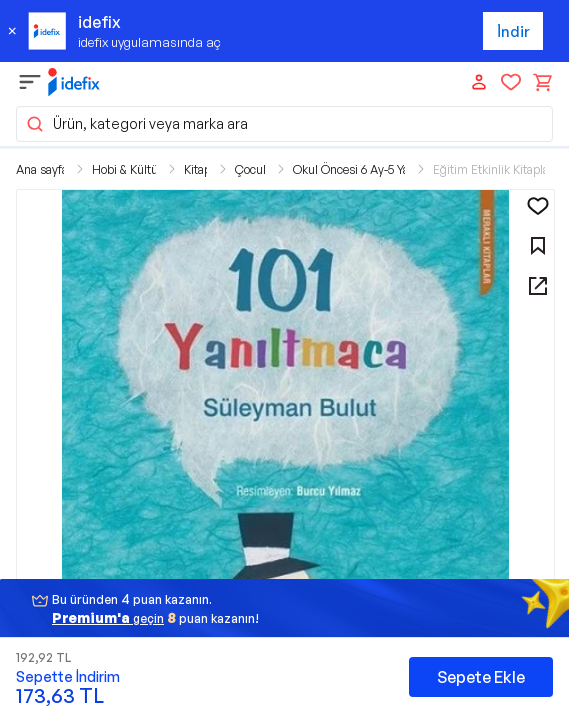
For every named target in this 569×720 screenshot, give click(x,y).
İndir (513, 31)
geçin (108, 617)
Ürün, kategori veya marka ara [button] (136, 124)
